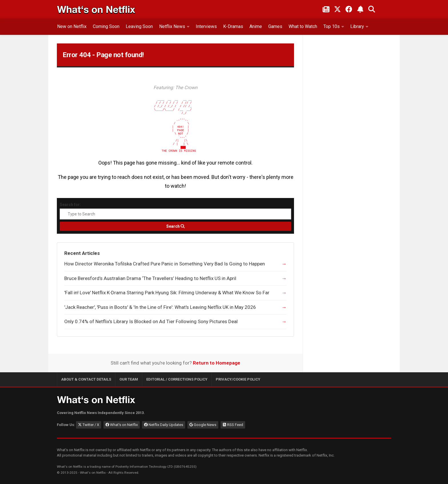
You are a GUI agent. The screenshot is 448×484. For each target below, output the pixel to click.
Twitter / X (89, 425)
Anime (256, 26)
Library (357, 26)
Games (275, 26)
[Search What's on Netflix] (372, 9)
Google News (203, 425)
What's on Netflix (122, 425)
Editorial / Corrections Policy (177, 379)
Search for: (70, 205)
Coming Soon (106, 26)
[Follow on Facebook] (349, 9)
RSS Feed (233, 425)
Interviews (206, 26)
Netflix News (172, 26)
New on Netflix (72, 26)
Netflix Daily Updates (164, 425)
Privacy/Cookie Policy (238, 379)
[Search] (175, 226)
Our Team (129, 379)
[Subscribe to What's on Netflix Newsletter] (360, 9)
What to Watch (303, 26)
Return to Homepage (217, 363)
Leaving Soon (139, 26)
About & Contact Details (86, 379)
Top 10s (332, 26)
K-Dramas (233, 26)
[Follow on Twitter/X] (337, 9)
